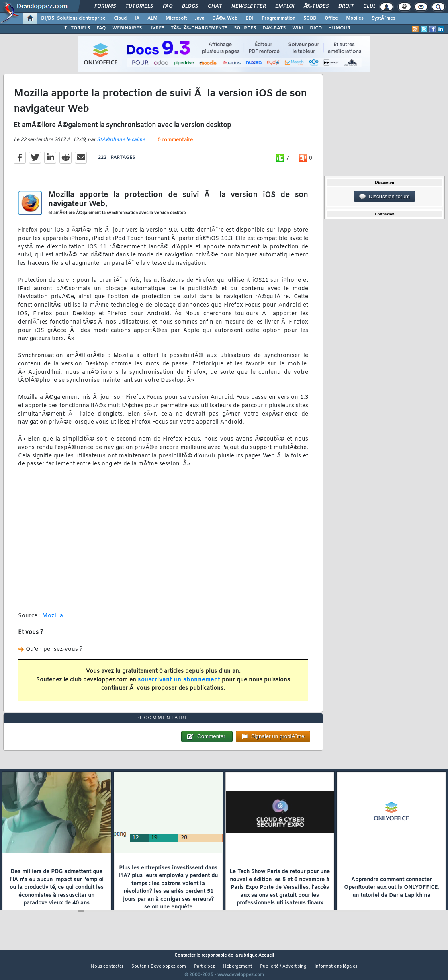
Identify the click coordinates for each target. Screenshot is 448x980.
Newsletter (249, 6)
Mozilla (53, 621)
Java (199, 18)
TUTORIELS (77, 28)
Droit (346, 6)
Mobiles (355, 18)
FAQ (168, 6)
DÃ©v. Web (225, 18)
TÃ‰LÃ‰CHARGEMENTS (199, 28)
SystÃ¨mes (384, 18)
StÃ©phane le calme (121, 145)
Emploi (285, 6)
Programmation (278, 18)
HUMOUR (339, 28)
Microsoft (176, 18)
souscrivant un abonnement (179, 685)
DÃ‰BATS (274, 28)
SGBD (310, 18)
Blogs (190, 6)
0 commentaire (175, 146)
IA (137, 18)
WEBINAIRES (127, 28)
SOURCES (245, 28)
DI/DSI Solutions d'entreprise (73, 18)
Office (331, 18)
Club (370, 6)
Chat (215, 6)
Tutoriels (139, 6)
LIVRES (156, 28)
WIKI (298, 28)
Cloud (120, 18)
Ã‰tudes (316, 6)
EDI (250, 18)
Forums (105, 6)
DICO (316, 28)
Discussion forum (385, 197)
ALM (152, 18)
